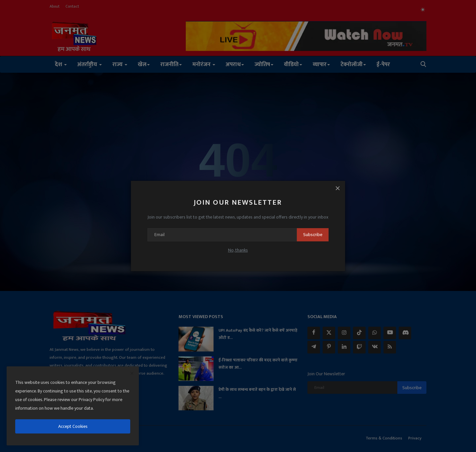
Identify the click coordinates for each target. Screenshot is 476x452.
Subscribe (309, 235)
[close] (132, 374)
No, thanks (238, 250)
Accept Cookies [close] (73, 426)
